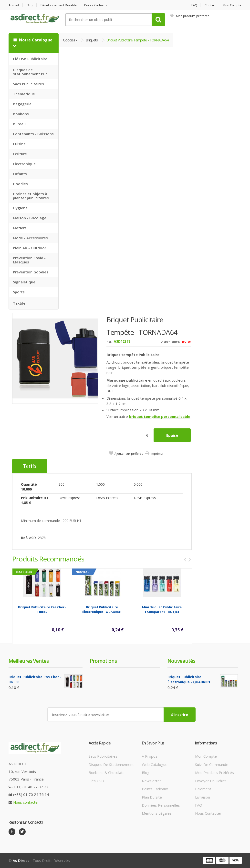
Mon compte (232, 5)
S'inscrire (180, 714)
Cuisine (19, 144)
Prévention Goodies (31, 272)
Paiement (203, 789)
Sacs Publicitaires (28, 84)
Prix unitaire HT (35, 497)
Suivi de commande (212, 764)
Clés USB (96, 781)
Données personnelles (161, 805)
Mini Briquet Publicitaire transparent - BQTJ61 (162, 609)
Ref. (109, 342)
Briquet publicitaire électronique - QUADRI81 (102, 609)
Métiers (20, 228)
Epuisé (172, 435)
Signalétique (24, 282)
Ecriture (20, 154)
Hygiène (20, 208)
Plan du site (152, 797)
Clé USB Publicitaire (30, 59)
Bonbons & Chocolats (107, 772)
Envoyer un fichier (211, 781)
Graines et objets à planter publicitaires (31, 196)
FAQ (194, 5)
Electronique (24, 164)
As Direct (21, 860)
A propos (150, 756)
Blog (30, 5)
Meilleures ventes (29, 661)
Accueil (14, 5)
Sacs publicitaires (103, 756)
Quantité (29, 484)
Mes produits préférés (190, 16)
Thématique (24, 94)
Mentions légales (157, 813)
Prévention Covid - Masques (29, 260)
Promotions (103, 661)
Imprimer (157, 454)
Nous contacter (26, 802)
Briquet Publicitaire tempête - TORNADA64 (140, 40)
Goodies (20, 184)
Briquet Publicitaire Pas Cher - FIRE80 (42, 609)
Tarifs (30, 466)
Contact (210, 5)
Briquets (93, 40)
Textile (19, 303)
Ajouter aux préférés (129, 454)
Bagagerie (22, 104)
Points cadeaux (97, 5)
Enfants (20, 174)
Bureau (19, 124)
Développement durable (59, 5)
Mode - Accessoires (30, 238)
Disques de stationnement (111, 764)
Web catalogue (155, 764)
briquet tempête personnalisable (160, 416)
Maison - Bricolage (30, 218)
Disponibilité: (170, 342)
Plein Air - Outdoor (30, 248)
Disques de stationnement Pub (30, 72)
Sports (19, 292)
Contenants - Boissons (33, 134)
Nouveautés (181, 661)
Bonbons (21, 114)
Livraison (203, 797)
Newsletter (151, 781)
